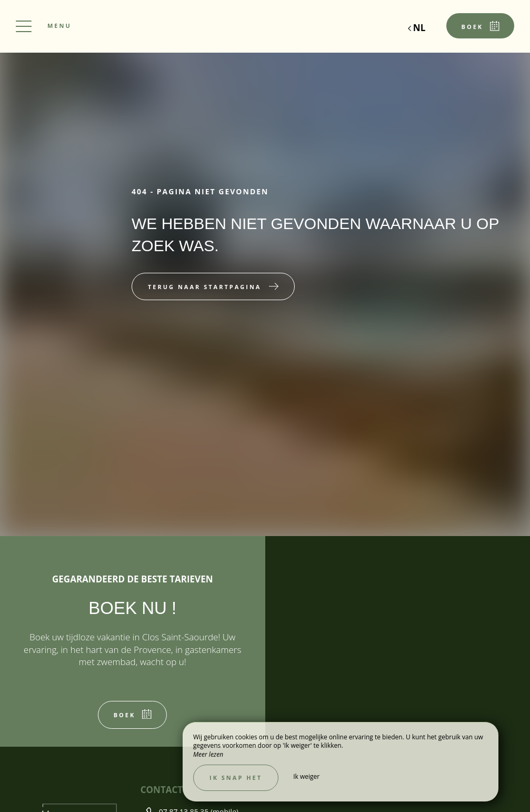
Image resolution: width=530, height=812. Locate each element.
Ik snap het (236, 778)
